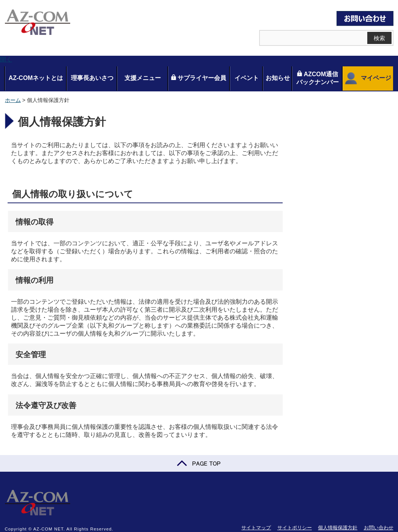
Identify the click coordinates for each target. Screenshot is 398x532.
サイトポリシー (295, 528)
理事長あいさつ (92, 78)
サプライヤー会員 (198, 78)
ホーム (13, 100)
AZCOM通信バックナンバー (318, 78)
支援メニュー (143, 78)
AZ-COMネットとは (36, 78)
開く (6, 59)
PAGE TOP (199, 463)
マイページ (367, 78)
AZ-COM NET (38, 23)
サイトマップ (256, 528)
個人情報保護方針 (338, 528)
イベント (247, 78)
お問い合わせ (379, 528)
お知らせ (278, 78)
